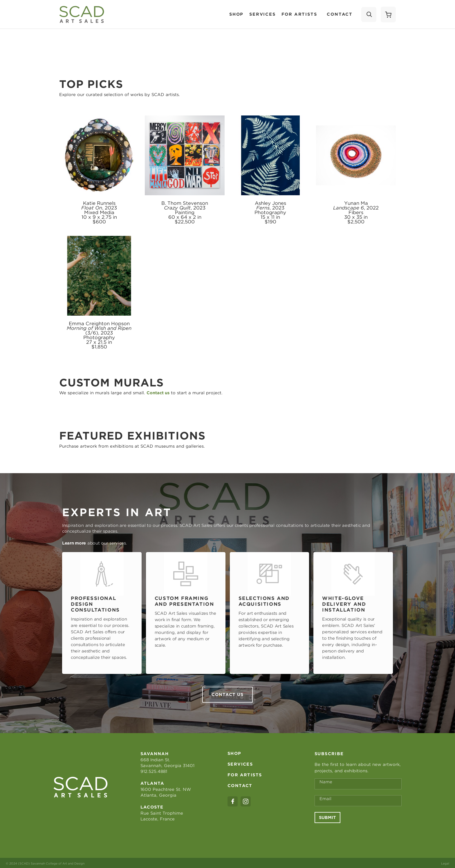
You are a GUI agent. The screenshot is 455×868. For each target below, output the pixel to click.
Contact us (228, 693)
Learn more (74, 543)
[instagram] (246, 800)
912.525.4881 (154, 770)
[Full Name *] (358, 783)
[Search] (369, 15)
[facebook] (233, 800)
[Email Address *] (358, 800)
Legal (445, 862)
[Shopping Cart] (388, 15)
